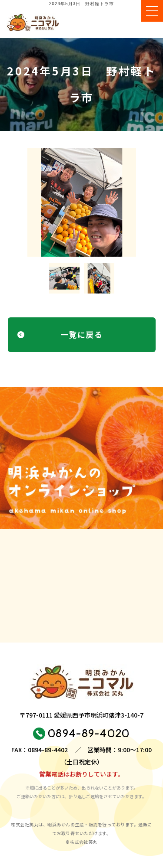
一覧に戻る (81, 334)
